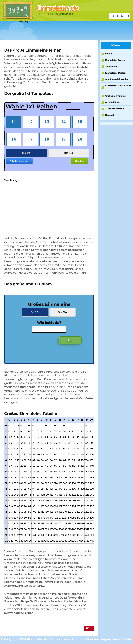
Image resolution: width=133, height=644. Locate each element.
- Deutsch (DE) (119, 16)
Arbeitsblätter (113, 102)
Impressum (110, 639)
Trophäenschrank (115, 109)
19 (63, 139)
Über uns (93, 639)
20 (80, 139)
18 (47, 139)
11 (14, 122)
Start (70, 340)
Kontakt (110, 115)
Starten (79, 161)
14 (63, 122)
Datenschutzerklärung (67, 639)
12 (30, 122)
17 (30, 139)
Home (109, 54)
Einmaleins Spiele (115, 60)
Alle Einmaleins (19, 161)
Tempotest (111, 66)
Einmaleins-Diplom (116, 73)
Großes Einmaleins (115, 96)
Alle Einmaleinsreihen (117, 79)
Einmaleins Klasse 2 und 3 (118, 88)
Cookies (127, 639)
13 (47, 122)
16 (14, 139)
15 (80, 122)
